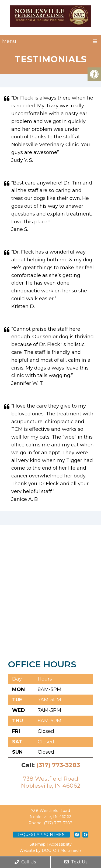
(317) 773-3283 (58, 765)
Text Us (76, 862)
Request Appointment (42, 835)
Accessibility (60, 844)
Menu (9, 41)
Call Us (25, 862)
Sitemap (38, 844)
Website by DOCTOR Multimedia (50, 850)
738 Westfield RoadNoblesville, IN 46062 (51, 782)
